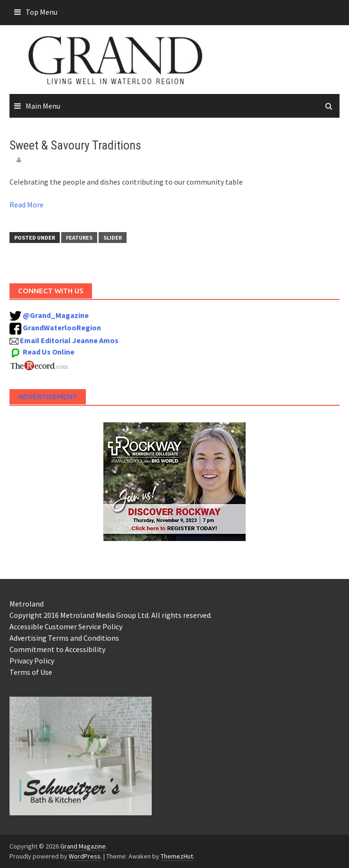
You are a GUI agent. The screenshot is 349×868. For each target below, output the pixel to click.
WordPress (85, 856)
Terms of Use (31, 672)
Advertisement (48, 397)
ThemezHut (177, 856)
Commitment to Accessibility (57, 649)
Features (79, 238)
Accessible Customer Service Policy (66, 626)
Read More (27, 205)
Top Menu (41, 12)
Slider (113, 238)
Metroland (27, 604)
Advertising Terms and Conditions (64, 638)
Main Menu (43, 106)
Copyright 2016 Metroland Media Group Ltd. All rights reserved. (111, 615)
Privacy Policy (32, 661)
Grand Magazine (83, 846)
